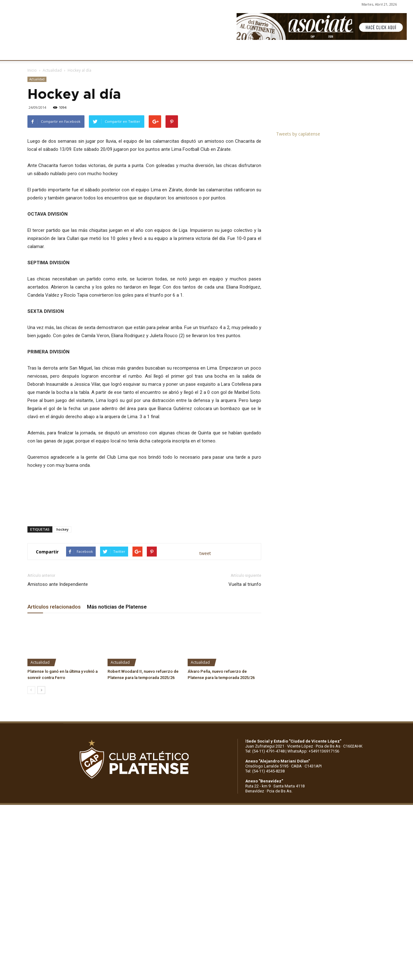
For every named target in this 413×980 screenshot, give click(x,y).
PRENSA (204, 52)
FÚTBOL (110, 52)
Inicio (32, 70)
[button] (402, 52)
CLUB (39, 52)
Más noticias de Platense (117, 607)
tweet (205, 553)
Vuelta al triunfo (245, 584)
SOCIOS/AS (235, 52)
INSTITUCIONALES (73, 52)
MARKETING (173, 52)
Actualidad (52, 70)
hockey (62, 529)
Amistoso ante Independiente (58, 584)
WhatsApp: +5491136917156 (313, 751)
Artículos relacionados (54, 607)
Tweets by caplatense (298, 134)
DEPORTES (139, 52)
